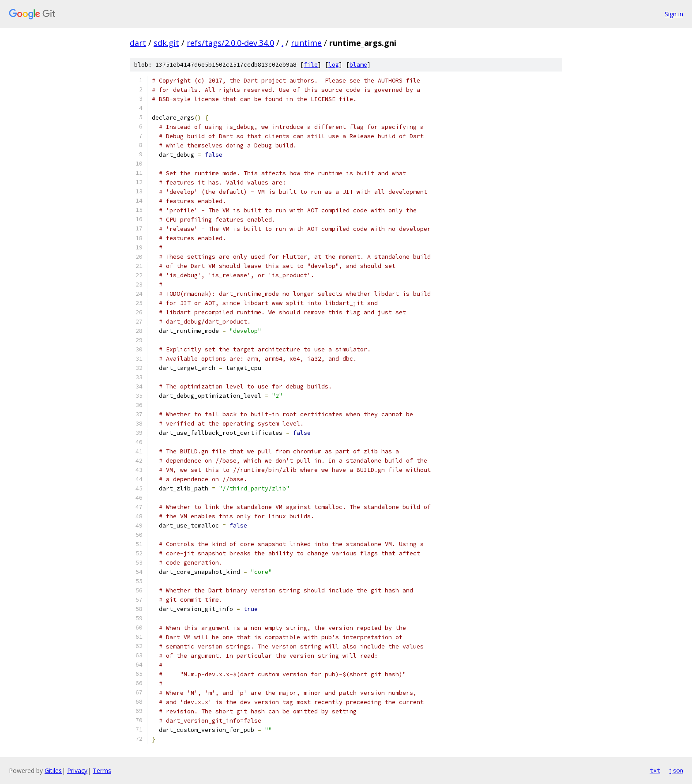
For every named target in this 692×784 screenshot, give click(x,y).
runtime (306, 43)
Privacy (77, 771)
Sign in (674, 14)
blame (358, 65)
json (676, 770)
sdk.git (166, 43)
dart (138, 43)
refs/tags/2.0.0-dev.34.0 (230, 43)
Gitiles (53, 771)
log (334, 65)
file (311, 65)
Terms (102, 771)
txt (655, 770)
